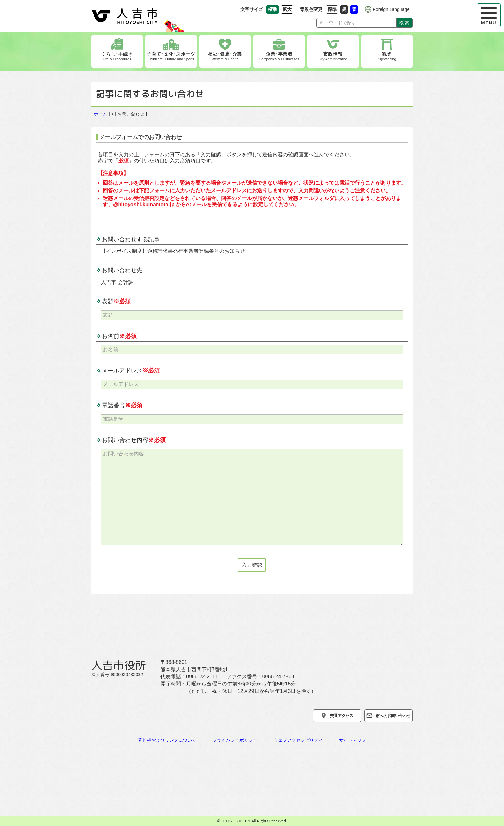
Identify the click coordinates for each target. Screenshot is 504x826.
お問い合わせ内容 (134, 440)
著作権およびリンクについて (167, 740)
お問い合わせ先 (122, 270)
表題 (116, 301)
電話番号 (122, 405)
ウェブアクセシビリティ (298, 740)
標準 (333, 9)
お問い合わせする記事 (131, 239)
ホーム (101, 114)
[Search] (356, 23)
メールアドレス (131, 371)
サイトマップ (353, 740)
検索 (405, 23)
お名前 (119, 336)
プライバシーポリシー (235, 740)
